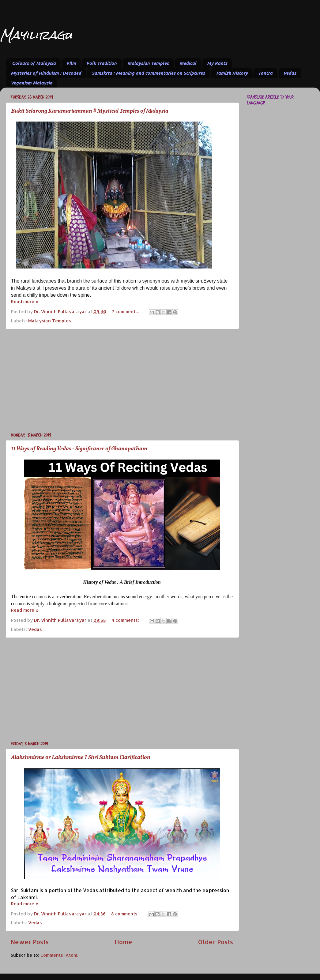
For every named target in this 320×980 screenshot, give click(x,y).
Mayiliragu (36, 35)
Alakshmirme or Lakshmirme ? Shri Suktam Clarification (81, 758)
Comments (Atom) (59, 955)
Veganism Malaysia (32, 83)
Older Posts (215, 942)
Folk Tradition (102, 63)
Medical (188, 63)
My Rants (217, 63)
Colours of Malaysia (34, 63)
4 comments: (126, 620)
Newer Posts (30, 942)
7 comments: (126, 312)
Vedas (290, 73)
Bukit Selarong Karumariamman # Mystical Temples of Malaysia (90, 111)
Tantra (265, 73)
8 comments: (126, 914)
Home (123, 942)
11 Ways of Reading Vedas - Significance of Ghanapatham (79, 449)
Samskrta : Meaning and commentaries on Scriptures (148, 73)
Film (71, 63)
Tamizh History (232, 73)
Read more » (25, 301)
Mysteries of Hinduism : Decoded (46, 73)
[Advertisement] (122, 381)
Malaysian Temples (148, 63)
